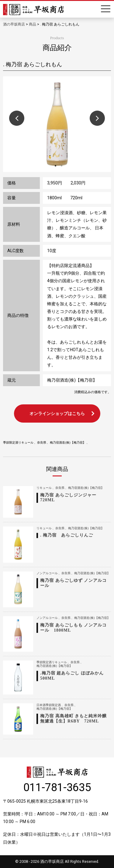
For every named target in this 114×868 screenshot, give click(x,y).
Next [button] (97, 118)
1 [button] (56, 166)
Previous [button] (17, 118)
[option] (57, 124)
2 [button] (62, 166)
